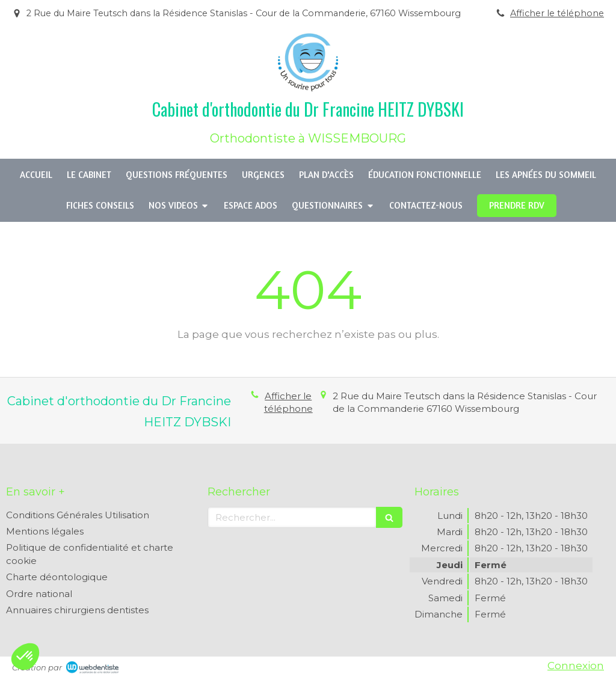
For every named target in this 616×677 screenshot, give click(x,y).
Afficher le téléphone (557, 13)
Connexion (576, 666)
